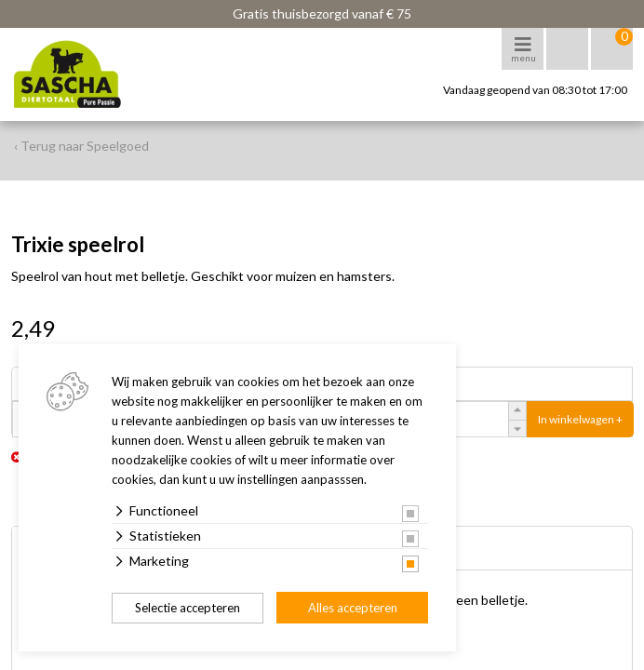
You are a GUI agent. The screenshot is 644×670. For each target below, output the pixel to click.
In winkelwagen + (580, 419)
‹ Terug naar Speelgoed (81, 146)
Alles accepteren (353, 608)
